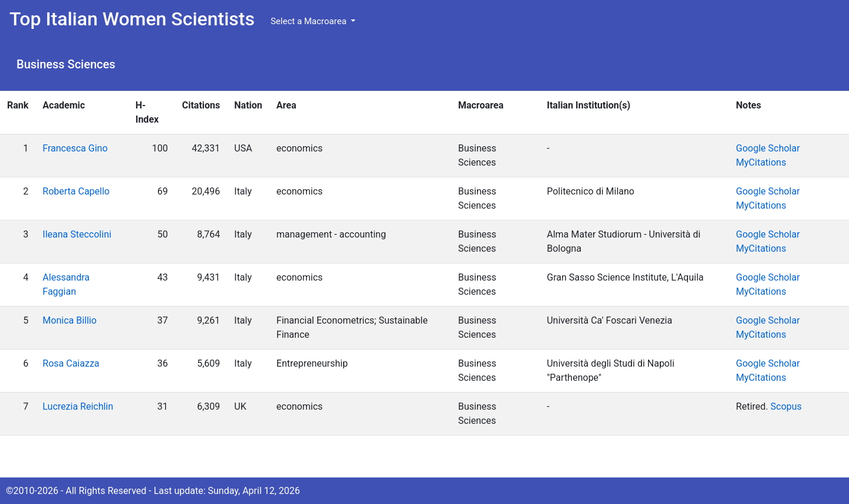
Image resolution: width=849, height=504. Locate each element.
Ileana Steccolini (77, 234)
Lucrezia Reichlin (78, 406)
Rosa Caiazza (71, 363)
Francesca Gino (75, 148)
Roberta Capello (76, 191)
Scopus (786, 406)
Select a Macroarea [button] (310, 21)
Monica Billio (70, 320)
